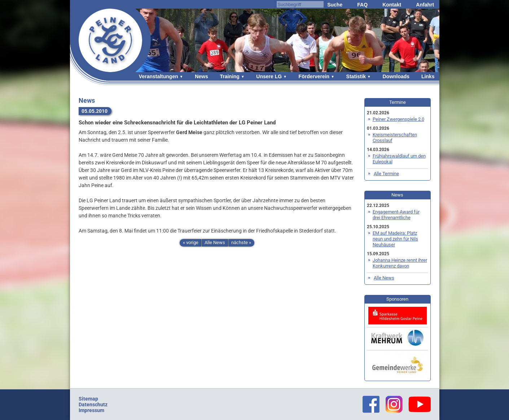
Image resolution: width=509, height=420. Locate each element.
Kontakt (392, 5)
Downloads (396, 76)
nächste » (241, 242)
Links (428, 76)
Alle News (215, 242)
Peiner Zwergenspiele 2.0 (398, 119)
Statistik (356, 76)
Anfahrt (425, 5)
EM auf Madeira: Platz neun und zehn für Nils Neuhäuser (395, 239)
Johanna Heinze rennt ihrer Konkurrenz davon (400, 263)
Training (229, 76)
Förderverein (314, 76)
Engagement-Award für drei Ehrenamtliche (396, 215)
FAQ (362, 5)
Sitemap (88, 399)
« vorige (191, 242)
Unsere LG (269, 76)
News (201, 76)
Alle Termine (386, 174)
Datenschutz (93, 404)
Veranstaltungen (159, 76)
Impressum (91, 410)
